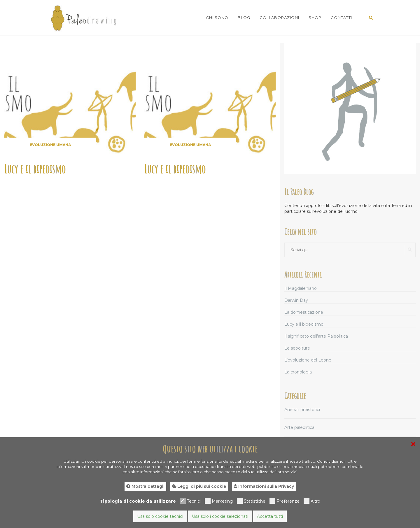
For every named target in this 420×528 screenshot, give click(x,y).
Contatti (341, 17)
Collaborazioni (279, 17)
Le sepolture (297, 348)
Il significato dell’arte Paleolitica (316, 336)
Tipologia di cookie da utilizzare (138, 501)
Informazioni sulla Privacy (264, 486)
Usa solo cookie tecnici (160, 516)
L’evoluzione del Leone (308, 360)
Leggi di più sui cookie (199, 486)
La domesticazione (304, 312)
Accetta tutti (270, 516)
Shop (315, 17)
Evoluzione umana (50, 145)
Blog (244, 17)
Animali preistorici (302, 410)
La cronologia (298, 372)
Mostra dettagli (145, 486)
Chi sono (217, 17)
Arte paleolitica (299, 427)
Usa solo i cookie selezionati (220, 516)
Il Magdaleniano (301, 288)
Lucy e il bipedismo (35, 169)
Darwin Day (296, 300)
